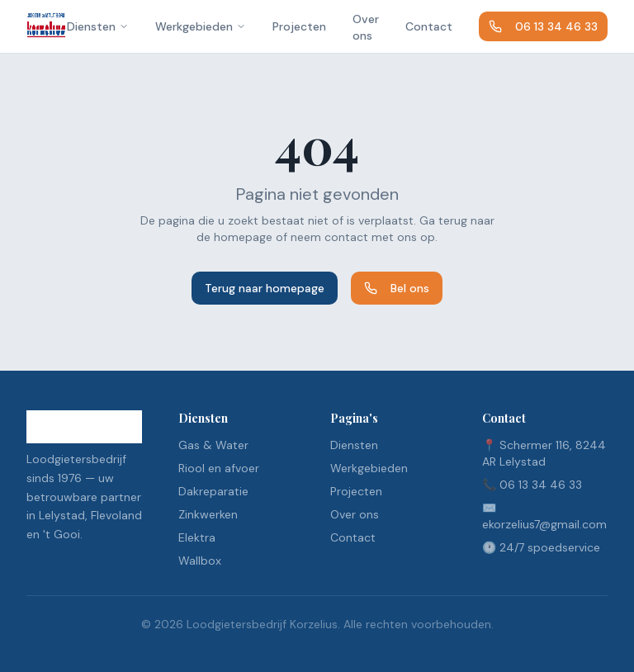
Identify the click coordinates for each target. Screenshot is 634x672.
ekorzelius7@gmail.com (544, 524)
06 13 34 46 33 (543, 26)
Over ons (366, 27)
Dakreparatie (213, 491)
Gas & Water (213, 445)
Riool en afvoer (219, 468)
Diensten (98, 26)
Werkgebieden (201, 26)
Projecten (299, 26)
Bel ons (397, 288)
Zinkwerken (208, 514)
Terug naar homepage (265, 288)
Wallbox (200, 561)
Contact (429, 26)
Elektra (197, 537)
